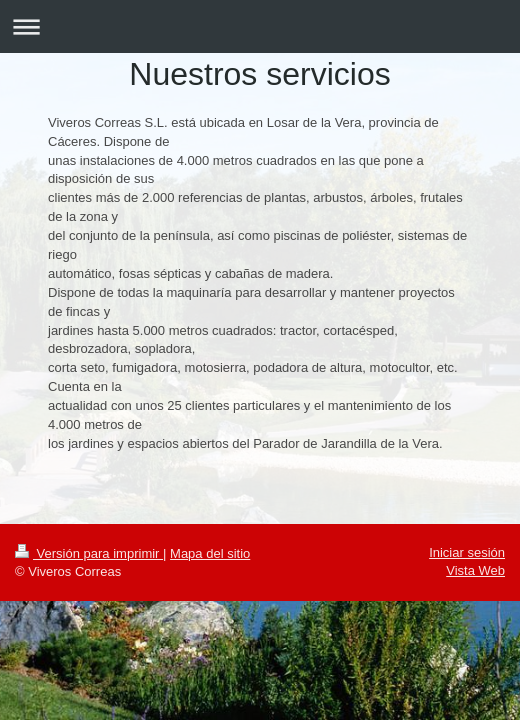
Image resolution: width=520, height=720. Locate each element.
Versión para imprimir (89, 553)
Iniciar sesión (467, 552)
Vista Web (475, 570)
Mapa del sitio (210, 553)
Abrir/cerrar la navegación (260, 26)
